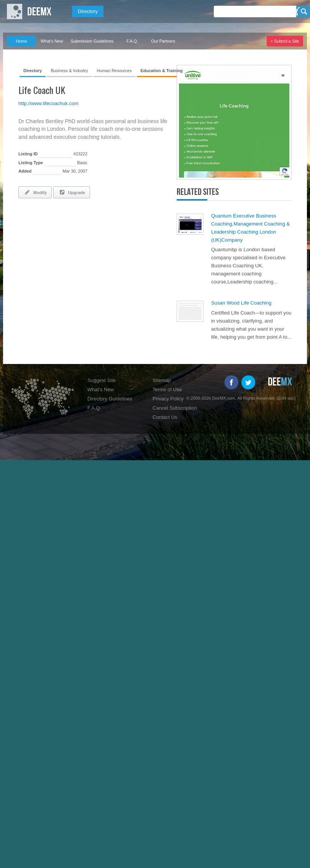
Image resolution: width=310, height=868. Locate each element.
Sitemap (162, 380)
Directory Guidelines (110, 399)
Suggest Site (102, 380)
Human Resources (114, 71)
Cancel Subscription (175, 408)
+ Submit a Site (285, 41)
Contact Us (165, 417)
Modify (35, 192)
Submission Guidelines (92, 41)
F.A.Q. (132, 41)
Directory (88, 11)
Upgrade (72, 192)
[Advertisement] (108, 225)
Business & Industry (69, 71)
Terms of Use (167, 390)
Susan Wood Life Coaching (241, 303)
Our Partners (163, 41)
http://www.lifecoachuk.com (48, 103)
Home (21, 41)
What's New (52, 41)
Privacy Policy (168, 399)
